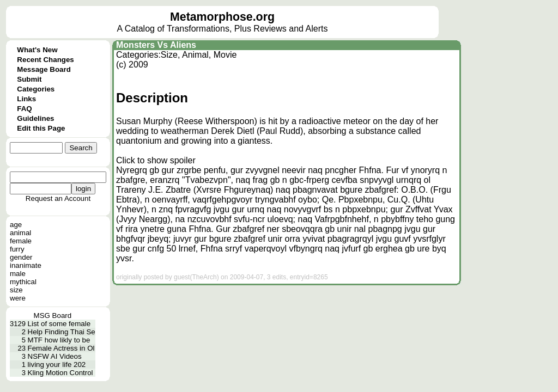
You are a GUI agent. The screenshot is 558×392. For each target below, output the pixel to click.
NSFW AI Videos (55, 356)
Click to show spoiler (156, 160)
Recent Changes (45, 60)
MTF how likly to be (59, 340)
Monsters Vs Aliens (156, 45)
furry (17, 249)
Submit (29, 79)
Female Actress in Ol (61, 348)
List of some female (59, 324)
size (16, 290)
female (21, 241)
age (16, 225)
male (18, 274)
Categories (36, 89)
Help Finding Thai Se (62, 332)
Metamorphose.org (222, 17)
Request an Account (58, 198)
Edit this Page (41, 128)
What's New (37, 50)
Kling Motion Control (60, 373)
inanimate (26, 265)
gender (21, 257)
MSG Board (53, 316)
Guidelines (35, 118)
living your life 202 (57, 365)
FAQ (24, 109)
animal (20, 233)
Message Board (44, 69)
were (18, 298)
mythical (23, 282)
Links (26, 99)
